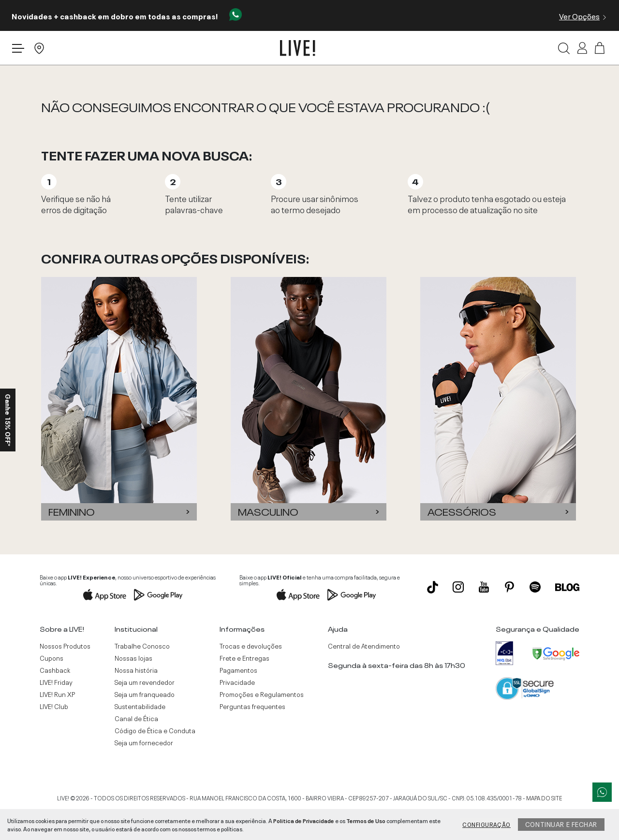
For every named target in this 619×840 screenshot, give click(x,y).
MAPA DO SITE (544, 797)
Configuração (486, 824)
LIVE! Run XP (57, 694)
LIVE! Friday (56, 682)
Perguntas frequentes (252, 706)
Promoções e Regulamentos (262, 694)
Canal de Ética (136, 718)
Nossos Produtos (65, 646)
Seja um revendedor (145, 682)
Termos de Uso (366, 820)
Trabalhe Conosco (142, 646)
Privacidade (237, 682)
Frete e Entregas (244, 658)
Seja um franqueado (145, 694)
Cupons (52, 658)
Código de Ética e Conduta (155, 730)
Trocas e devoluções (251, 646)
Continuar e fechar (561, 824)
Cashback (55, 670)
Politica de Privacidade (304, 820)
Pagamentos (238, 670)
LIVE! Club (54, 706)
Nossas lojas (133, 658)
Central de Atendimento (364, 646)
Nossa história (136, 670)
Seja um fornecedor (144, 742)
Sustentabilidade (140, 706)
